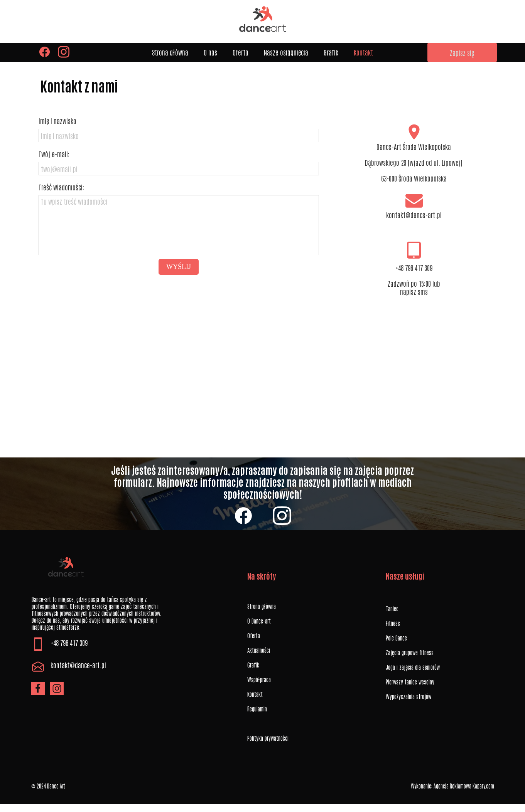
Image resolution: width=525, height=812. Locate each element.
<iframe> (262, 380)
